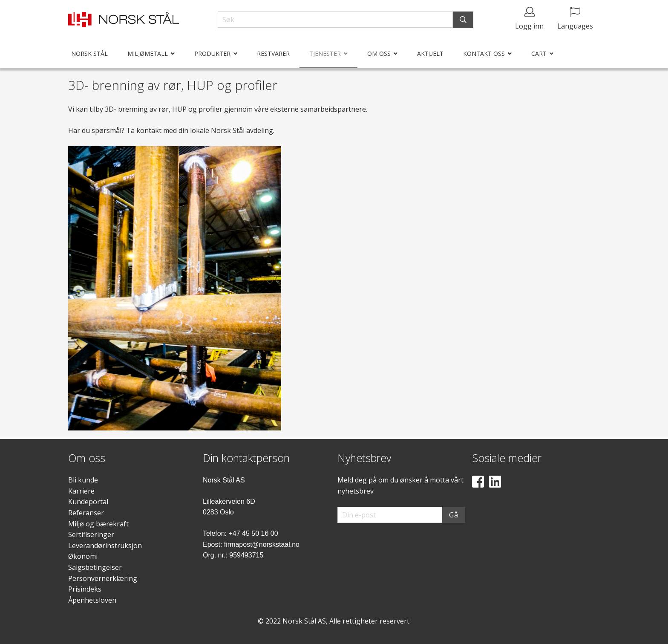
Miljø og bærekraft (98, 524)
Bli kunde (83, 480)
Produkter (212, 53)
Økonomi (83, 556)
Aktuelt (430, 53)
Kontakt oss (484, 53)
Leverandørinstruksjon (105, 546)
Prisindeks (85, 589)
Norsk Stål (89, 53)
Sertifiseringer (91, 534)
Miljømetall (148, 53)
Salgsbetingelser (95, 567)
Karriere (81, 491)
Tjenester (325, 53)
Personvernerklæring (103, 578)
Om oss (379, 53)
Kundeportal (88, 502)
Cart (539, 53)
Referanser (86, 513)
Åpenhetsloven (92, 600)
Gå (454, 515)
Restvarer (273, 53)
